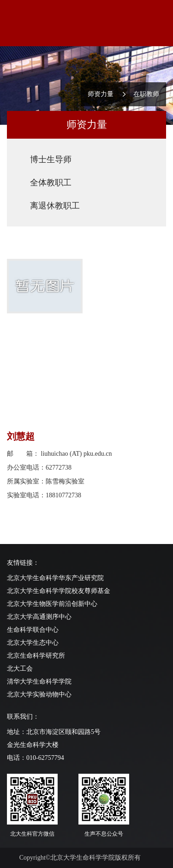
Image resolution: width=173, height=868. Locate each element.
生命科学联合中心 (33, 630)
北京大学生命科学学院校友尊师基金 (59, 591)
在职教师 (146, 94)
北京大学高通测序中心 (39, 617)
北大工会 (20, 669)
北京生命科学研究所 (36, 656)
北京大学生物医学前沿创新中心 (52, 604)
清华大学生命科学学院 (39, 682)
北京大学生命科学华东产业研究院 (55, 578)
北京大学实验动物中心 (39, 694)
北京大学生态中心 (33, 643)
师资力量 (101, 94)
